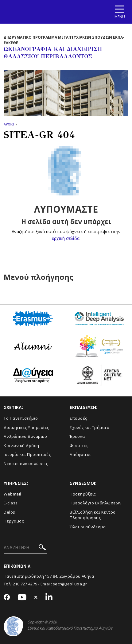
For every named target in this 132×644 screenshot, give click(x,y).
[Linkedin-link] (49, 598)
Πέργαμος (14, 521)
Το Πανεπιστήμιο (21, 418)
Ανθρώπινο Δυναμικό (25, 436)
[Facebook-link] (7, 598)
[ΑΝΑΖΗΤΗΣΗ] (25, 548)
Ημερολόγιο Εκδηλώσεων (96, 503)
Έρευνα (77, 436)
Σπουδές (78, 418)
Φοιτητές (79, 445)
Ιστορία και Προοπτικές (27, 454)
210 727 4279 (25, 584)
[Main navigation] (120, 12)
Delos (10, 512)
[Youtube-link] (22, 598)
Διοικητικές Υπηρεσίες (26, 427)
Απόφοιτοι (80, 454)
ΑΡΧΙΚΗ (9, 124)
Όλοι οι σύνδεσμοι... (90, 527)
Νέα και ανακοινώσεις (26, 464)
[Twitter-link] (36, 598)
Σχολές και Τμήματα (89, 427)
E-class (11, 503)
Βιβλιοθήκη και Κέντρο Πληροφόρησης (93, 515)
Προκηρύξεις (83, 494)
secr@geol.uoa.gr (70, 584)
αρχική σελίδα (66, 238)
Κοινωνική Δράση (21, 445)
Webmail (12, 494)
